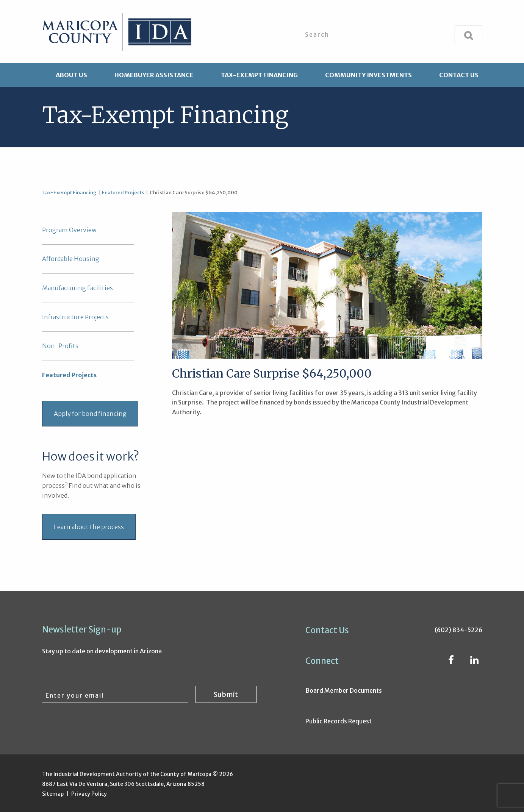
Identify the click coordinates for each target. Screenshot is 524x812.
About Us (71, 75)
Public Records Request (339, 721)
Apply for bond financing (90, 414)
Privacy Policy (89, 794)
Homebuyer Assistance (154, 75)
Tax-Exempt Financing (259, 75)
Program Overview (69, 230)
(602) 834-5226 (458, 630)
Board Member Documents (344, 690)
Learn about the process (89, 527)
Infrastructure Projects (75, 317)
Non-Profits (60, 346)
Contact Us (459, 75)
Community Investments (368, 75)
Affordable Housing (71, 259)
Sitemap (53, 794)
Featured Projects (123, 193)
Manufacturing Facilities (77, 288)
